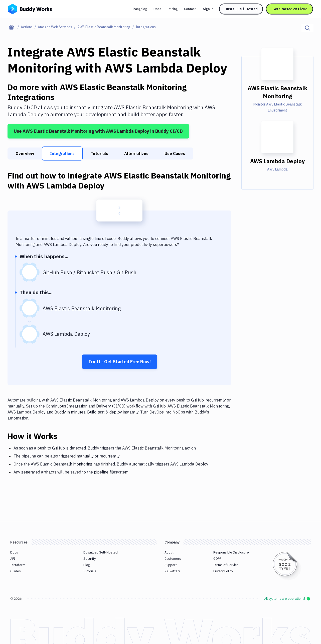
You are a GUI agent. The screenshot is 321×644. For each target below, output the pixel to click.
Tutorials (99, 153)
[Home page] (14, 27)
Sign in (208, 9)
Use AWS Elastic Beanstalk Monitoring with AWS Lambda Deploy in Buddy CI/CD (98, 131)
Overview (25, 153)
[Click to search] (307, 28)
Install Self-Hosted (242, 9)
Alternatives (136, 153)
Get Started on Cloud (290, 9)
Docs (157, 9)
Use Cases (175, 153)
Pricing (173, 9)
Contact (190, 9)
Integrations (62, 153)
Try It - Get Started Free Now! (120, 362)
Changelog (139, 9)
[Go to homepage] (30, 8)
